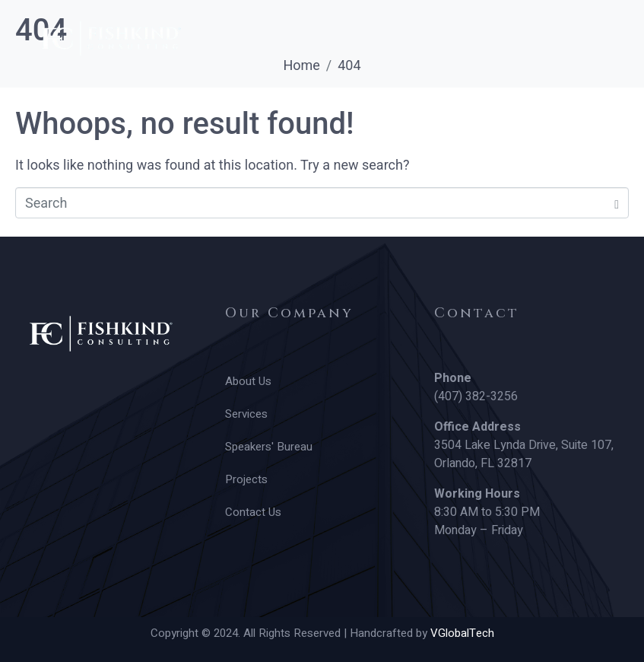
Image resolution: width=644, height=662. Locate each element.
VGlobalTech (462, 633)
